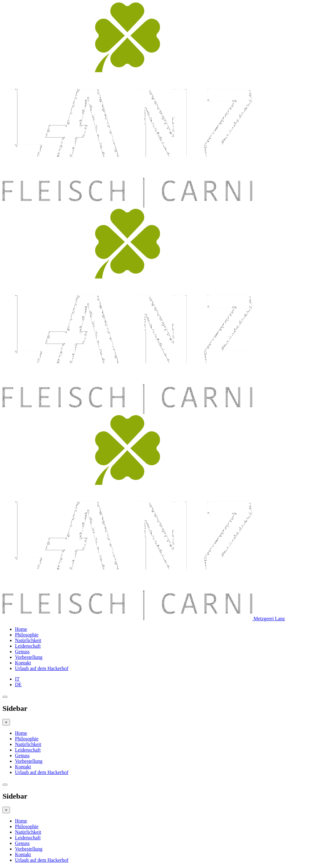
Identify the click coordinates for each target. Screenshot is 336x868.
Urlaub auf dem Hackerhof (42, 668)
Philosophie (27, 635)
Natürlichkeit (28, 640)
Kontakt (23, 663)
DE (18, 685)
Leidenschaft (28, 646)
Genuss (22, 652)
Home (21, 629)
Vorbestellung (29, 657)
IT (17, 679)
